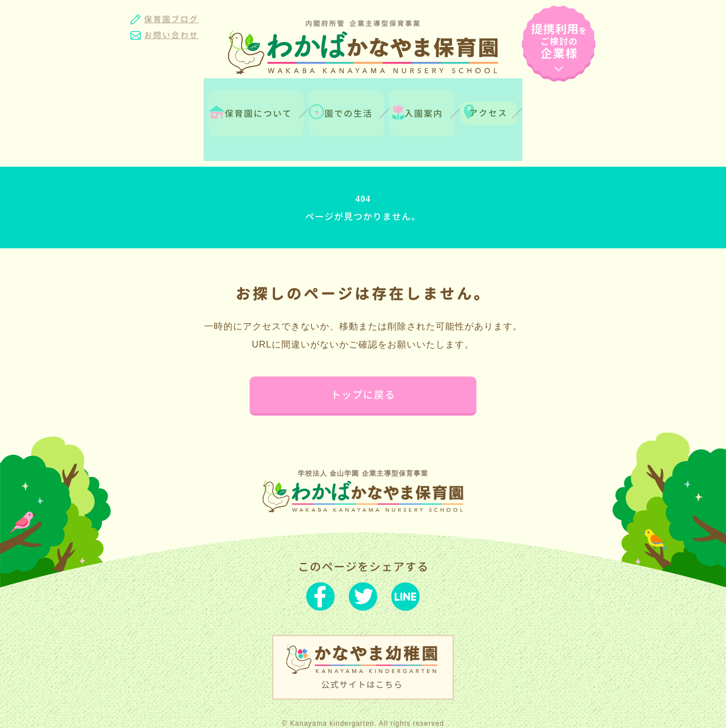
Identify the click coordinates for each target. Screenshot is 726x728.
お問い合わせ (171, 35)
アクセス (543, 103)
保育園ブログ (171, 19)
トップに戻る (363, 359)
